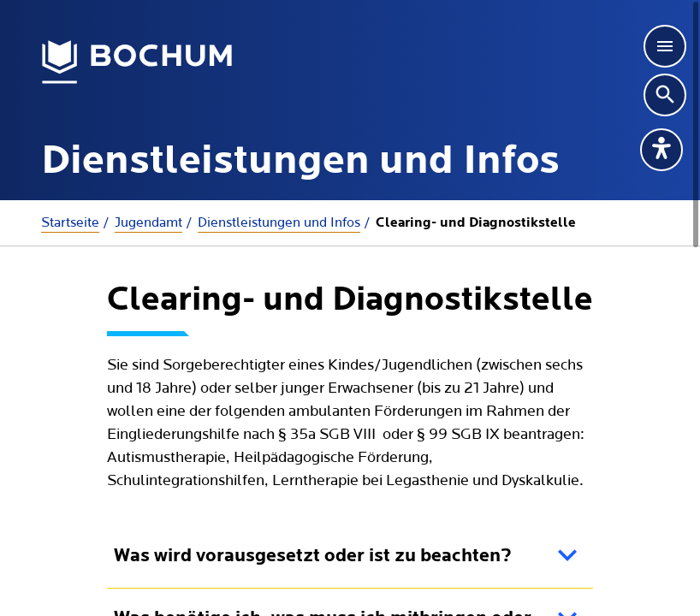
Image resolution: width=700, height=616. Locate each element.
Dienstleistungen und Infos (279, 222)
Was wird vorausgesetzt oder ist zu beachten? (313, 557)
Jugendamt (148, 222)
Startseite (70, 222)
